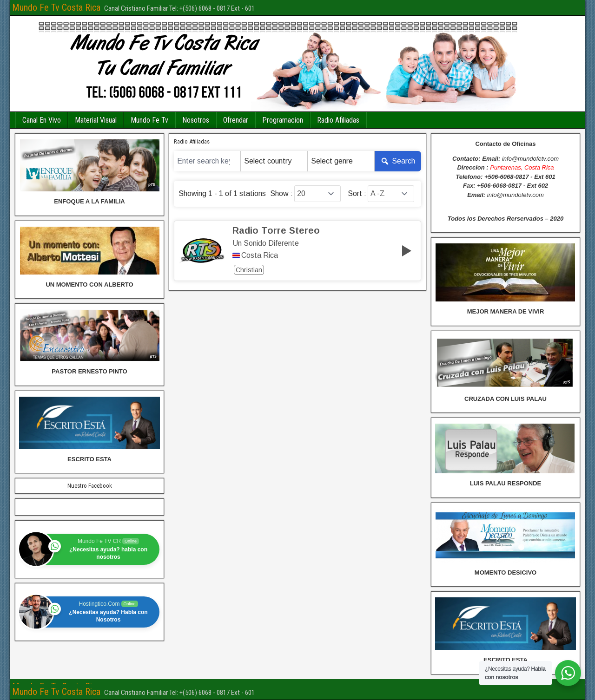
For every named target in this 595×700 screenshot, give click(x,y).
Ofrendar (236, 120)
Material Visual (96, 120)
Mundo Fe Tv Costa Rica (56, 7)
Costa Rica (260, 255)
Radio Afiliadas (338, 120)
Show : (281, 194)
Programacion (283, 120)
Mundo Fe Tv (149, 120)
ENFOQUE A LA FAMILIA (89, 201)
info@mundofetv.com (530, 159)
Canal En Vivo (42, 120)
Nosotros (196, 120)
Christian (249, 270)
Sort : (357, 194)
